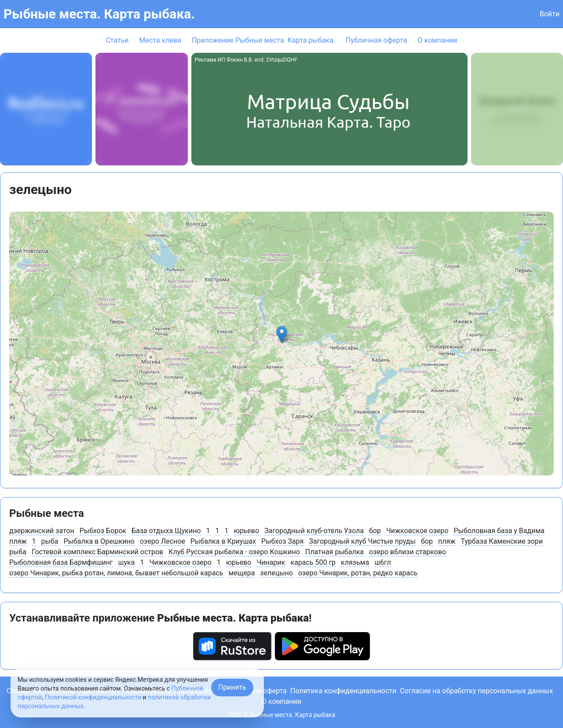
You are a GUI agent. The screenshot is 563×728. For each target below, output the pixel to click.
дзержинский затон (42, 531)
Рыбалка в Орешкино (99, 541)
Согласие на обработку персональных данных (476, 691)
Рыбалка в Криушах (223, 541)
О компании (437, 40)
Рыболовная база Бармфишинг (61, 562)
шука (127, 562)
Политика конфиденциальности (343, 691)
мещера (242, 573)
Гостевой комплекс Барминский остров (97, 552)
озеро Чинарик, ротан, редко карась (358, 573)
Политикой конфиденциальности (93, 697)
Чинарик (271, 562)
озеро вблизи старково (408, 552)
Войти (550, 14)
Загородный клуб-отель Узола (314, 531)
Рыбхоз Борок (103, 531)
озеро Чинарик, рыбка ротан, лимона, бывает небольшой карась (116, 573)
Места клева (160, 40)
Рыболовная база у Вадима (499, 531)
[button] (282, 335)
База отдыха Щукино (166, 531)
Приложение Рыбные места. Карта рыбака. (263, 40)
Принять (232, 687)
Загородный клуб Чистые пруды (362, 541)
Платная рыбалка (335, 552)
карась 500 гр (313, 562)
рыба (50, 541)
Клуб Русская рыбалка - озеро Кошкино (234, 552)
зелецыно (276, 573)
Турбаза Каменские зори (502, 541)
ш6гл (383, 562)
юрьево (247, 531)
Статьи (117, 40)
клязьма (355, 562)
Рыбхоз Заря (282, 541)
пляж (18, 541)
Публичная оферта (377, 40)
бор (375, 531)
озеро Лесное (163, 541)
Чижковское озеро (417, 531)
